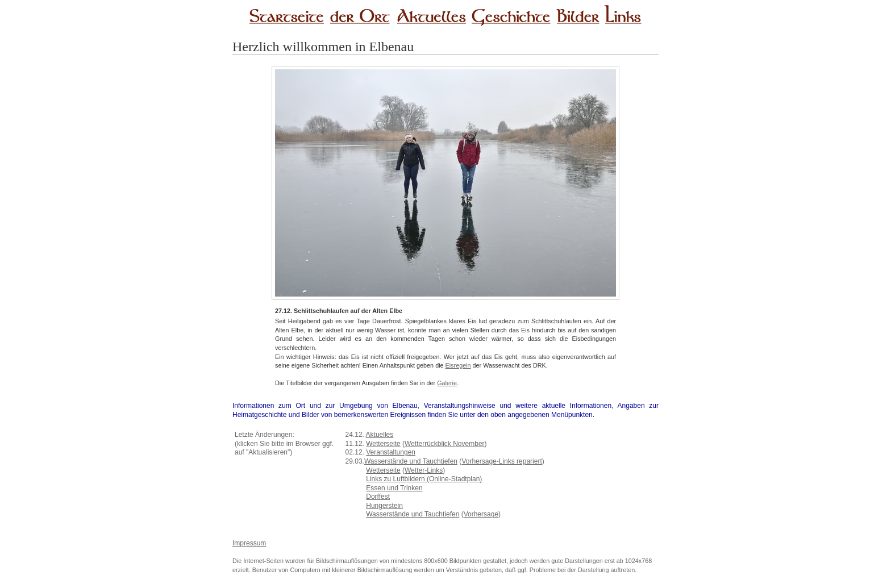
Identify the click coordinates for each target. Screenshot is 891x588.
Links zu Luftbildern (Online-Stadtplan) (424, 479)
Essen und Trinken (394, 488)
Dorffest (378, 497)
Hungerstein (384, 506)
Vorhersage (481, 514)
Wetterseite (383, 444)
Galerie (447, 383)
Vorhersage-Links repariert (501, 461)
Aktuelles (380, 435)
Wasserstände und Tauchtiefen (411, 461)
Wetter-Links (424, 470)
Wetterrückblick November (444, 444)
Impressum (249, 543)
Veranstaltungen (391, 452)
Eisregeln (458, 365)
